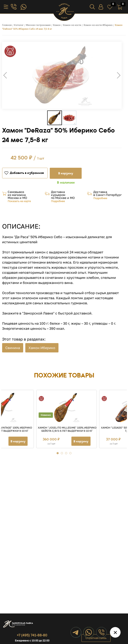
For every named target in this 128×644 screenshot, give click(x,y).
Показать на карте (19, 201)
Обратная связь (96, 638)
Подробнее (58, 201)
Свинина (13, 348)
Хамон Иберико (42, 348)
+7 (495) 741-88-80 (32, 635)
